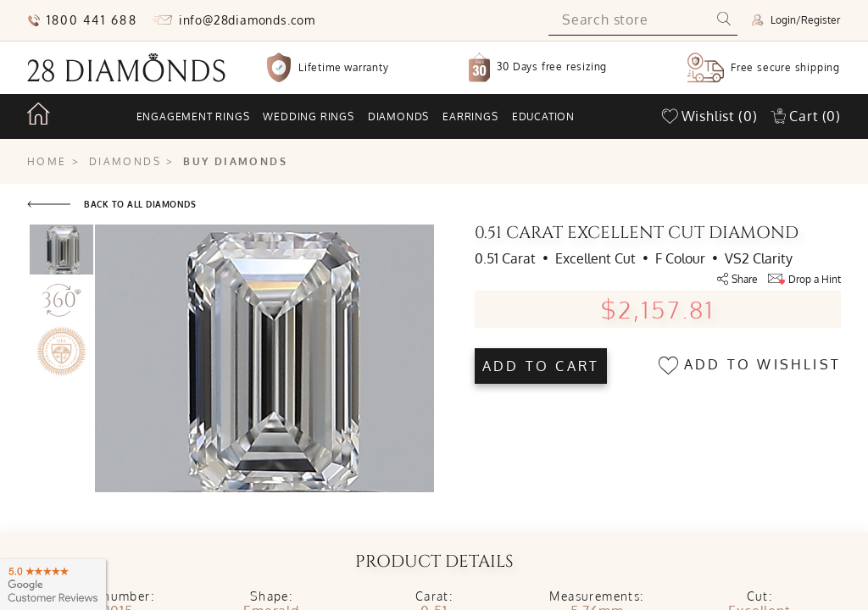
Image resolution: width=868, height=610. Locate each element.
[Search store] (629, 20)
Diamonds (398, 116)
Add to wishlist (750, 366)
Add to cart (541, 366)
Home (47, 161)
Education (543, 116)
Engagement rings (193, 116)
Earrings (470, 116)
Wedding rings (308, 116)
